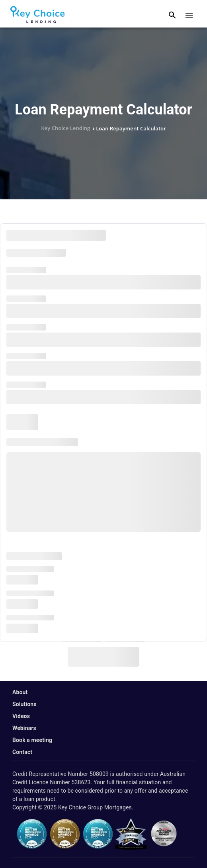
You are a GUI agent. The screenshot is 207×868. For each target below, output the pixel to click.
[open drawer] (189, 15)
